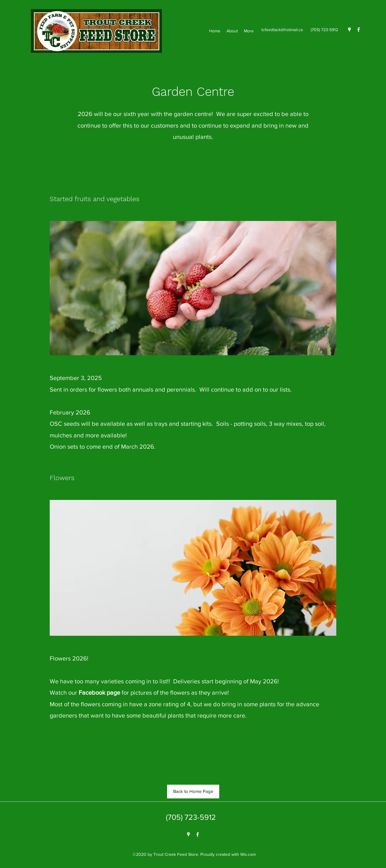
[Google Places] (349, 30)
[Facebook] (359, 30)
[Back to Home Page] (193, 792)
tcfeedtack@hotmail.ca (282, 30)
